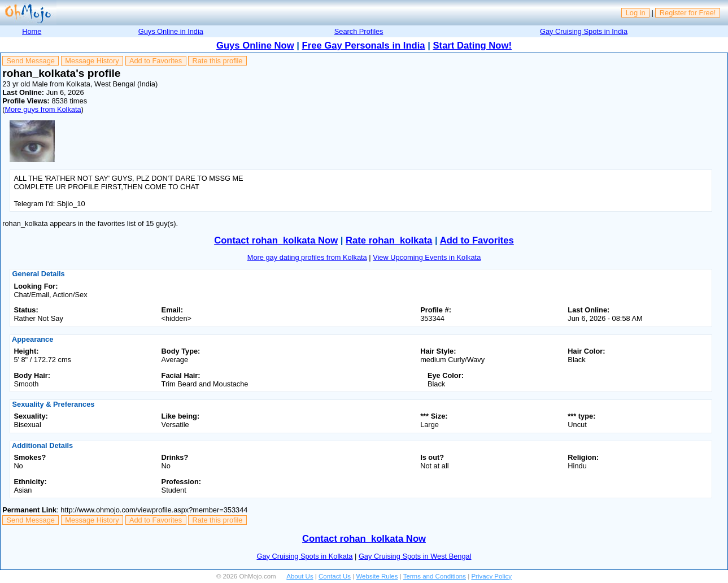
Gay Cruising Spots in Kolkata (304, 556)
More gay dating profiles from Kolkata (307, 257)
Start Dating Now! (472, 45)
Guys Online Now (255, 45)
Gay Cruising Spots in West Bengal (415, 556)
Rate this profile (217, 61)
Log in (636, 13)
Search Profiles (359, 31)
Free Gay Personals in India (364, 45)
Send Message (31, 61)
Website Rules (377, 576)
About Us (300, 576)
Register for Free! (688, 13)
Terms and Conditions (435, 576)
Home (32, 31)
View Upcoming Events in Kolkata (427, 257)
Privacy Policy (491, 576)
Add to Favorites (156, 61)
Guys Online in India (171, 31)
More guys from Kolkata (43, 109)
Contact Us (335, 576)
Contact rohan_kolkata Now (276, 240)
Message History (92, 61)
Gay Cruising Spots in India (584, 31)
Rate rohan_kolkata (389, 240)
